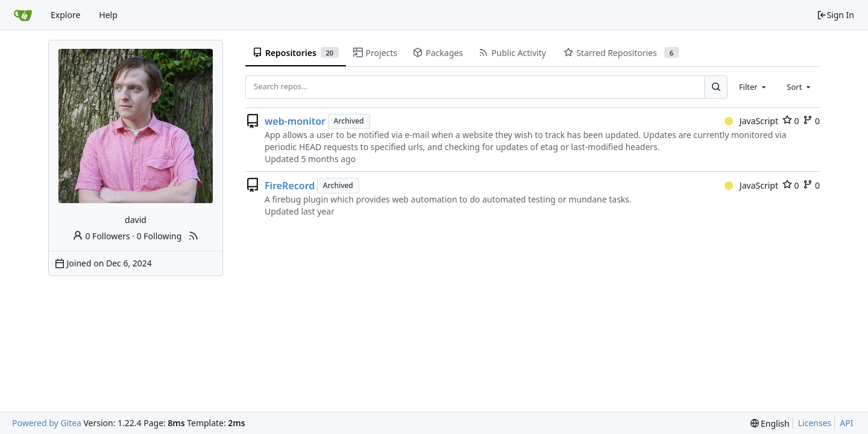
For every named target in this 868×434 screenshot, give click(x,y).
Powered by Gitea (47, 423)
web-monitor (295, 121)
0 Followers (101, 236)
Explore (65, 15)
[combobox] (753, 87)
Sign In (835, 15)
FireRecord (290, 186)
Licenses (815, 423)
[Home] (23, 15)
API (846, 423)
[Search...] (715, 87)
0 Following (159, 236)
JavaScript (751, 121)
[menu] (770, 423)
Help (108, 15)
